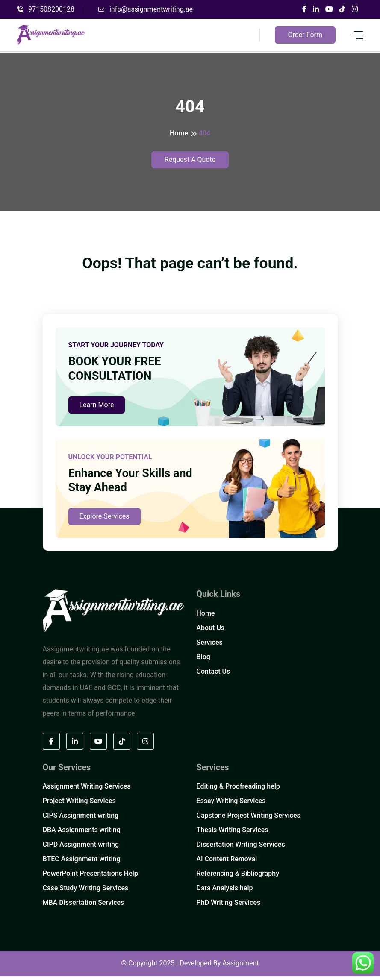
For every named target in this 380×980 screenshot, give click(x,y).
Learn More (97, 407)
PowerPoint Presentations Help (90, 877)
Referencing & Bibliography (238, 877)
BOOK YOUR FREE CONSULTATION (117, 371)
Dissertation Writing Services (241, 848)
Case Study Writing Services (86, 892)
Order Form (305, 35)
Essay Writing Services (231, 805)
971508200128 (46, 9)
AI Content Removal (227, 863)
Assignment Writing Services (87, 790)
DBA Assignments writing (82, 834)
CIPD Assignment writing (81, 848)
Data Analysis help (225, 892)
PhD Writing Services (229, 906)
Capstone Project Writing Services (249, 819)
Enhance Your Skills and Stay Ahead (133, 484)
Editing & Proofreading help (238, 790)
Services (210, 646)
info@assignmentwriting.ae (146, 9)
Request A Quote (190, 160)
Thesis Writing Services (233, 834)
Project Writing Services (79, 805)
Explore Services (105, 520)
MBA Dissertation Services (84, 906)
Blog (203, 661)
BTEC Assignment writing (82, 863)
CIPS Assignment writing (81, 819)
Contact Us (214, 675)
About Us (211, 632)
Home (179, 133)
